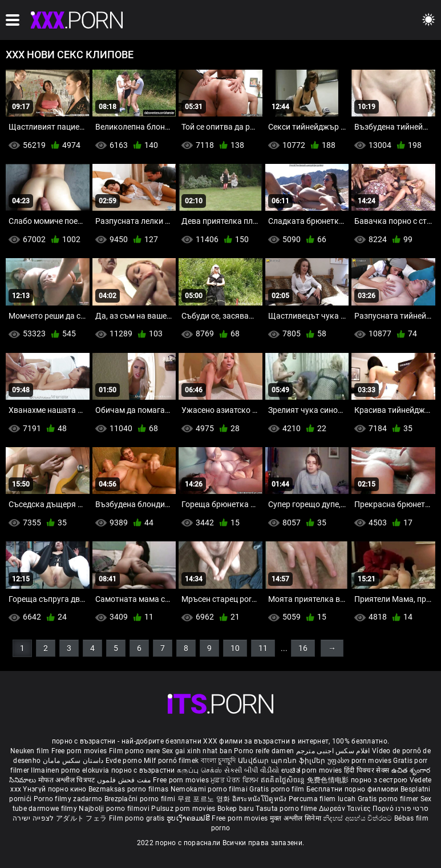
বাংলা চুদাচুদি (219, 761)
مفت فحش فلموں (125, 780)
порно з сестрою (379, 780)
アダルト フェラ (81, 818)
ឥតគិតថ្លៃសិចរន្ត (284, 780)
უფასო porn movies (360, 761)
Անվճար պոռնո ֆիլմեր (283, 761)
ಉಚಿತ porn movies (313, 770)
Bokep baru (236, 809)
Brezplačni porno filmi (141, 799)
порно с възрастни (143, 770)
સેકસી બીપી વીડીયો (252, 770)
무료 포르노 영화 (205, 799)
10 (235, 648)
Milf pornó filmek (171, 761)
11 (263, 648)
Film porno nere (135, 751)
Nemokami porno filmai (210, 789)
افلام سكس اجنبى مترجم (333, 751)
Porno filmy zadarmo (69, 799)
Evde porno (124, 761)
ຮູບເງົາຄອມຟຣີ (189, 818)
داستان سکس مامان (73, 761)
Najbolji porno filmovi (114, 809)
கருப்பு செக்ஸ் (199, 770)
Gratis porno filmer (389, 799)
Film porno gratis (138, 818)
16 (303, 648)
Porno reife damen (264, 751)
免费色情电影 (329, 780)
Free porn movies (80, 751)
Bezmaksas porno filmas (130, 789)
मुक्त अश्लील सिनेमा (297, 818)
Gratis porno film (278, 789)
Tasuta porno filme (287, 809)
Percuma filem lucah (323, 799)
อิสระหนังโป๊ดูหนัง (260, 799)
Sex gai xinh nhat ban (197, 751)
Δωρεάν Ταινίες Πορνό (357, 809)
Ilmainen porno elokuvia (71, 770)
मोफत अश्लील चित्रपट (68, 780)
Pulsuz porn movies (184, 809)
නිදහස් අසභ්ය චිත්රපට (359, 818)
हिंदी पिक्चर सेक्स (367, 770)
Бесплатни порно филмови (353, 789)
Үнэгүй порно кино (55, 789)
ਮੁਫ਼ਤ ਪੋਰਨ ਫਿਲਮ (236, 780)
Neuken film (30, 751)
